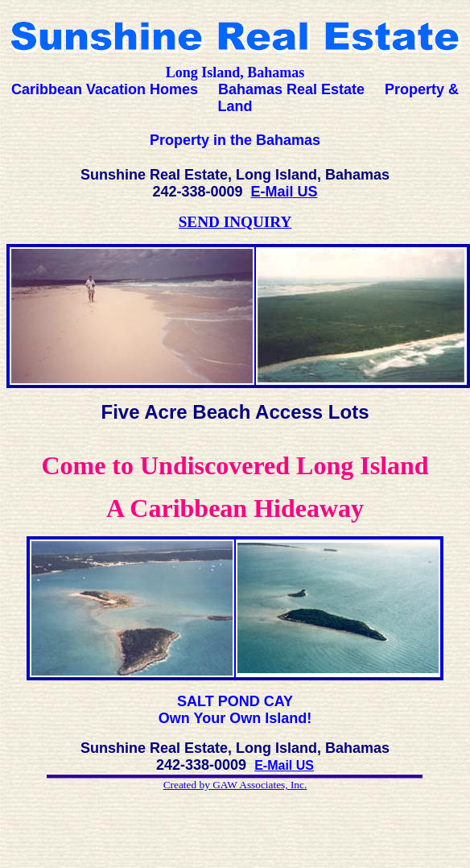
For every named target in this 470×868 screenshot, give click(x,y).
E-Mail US (284, 192)
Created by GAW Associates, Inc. (235, 785)
